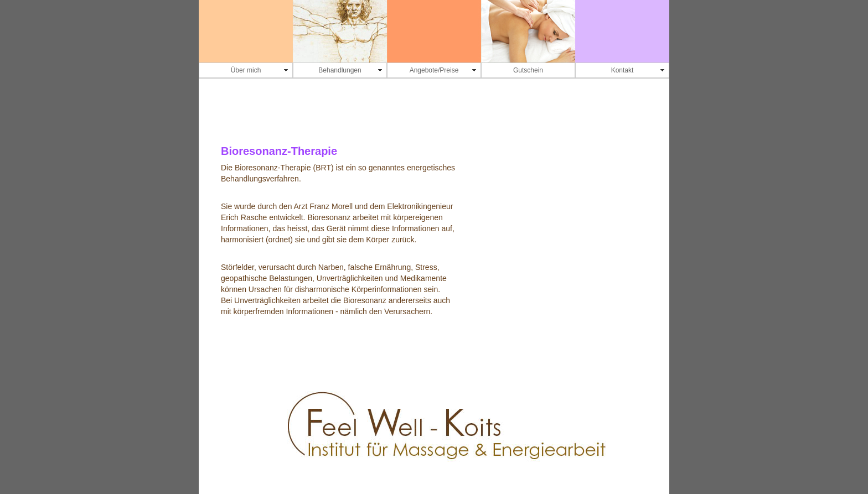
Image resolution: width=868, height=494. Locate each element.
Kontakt (622, 70)
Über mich (246, 70)
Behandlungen (340, 70)
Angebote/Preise (434, 70)
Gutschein (528, 70)
